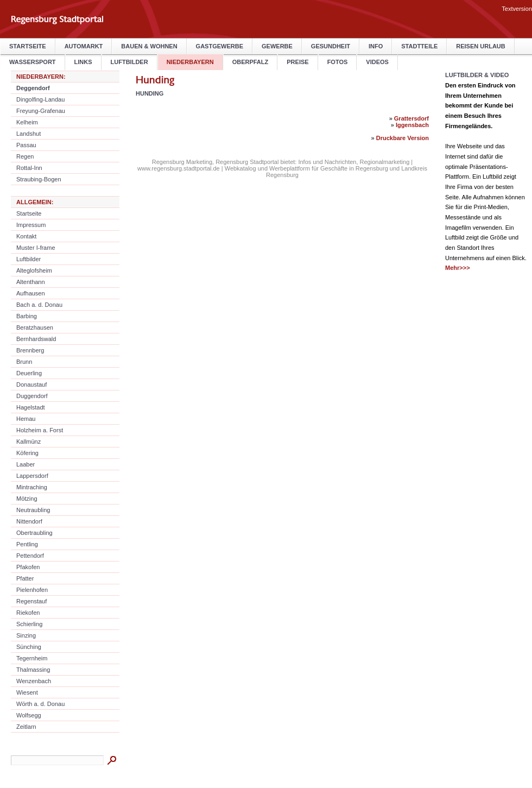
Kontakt (26, 236)
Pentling (27, 544)
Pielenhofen (32, 590)
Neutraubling (33, 510)
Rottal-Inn (29, 168)
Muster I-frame (36, 248)
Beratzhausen (35, 327)
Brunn (24, 362)
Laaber (26, 464)
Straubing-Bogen (39, 179)
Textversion (517, 9)
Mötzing (27, 499)
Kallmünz (28, 442)
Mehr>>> (458, 268)
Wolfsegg (29, 715)
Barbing (27, 316)
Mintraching (32, 487)
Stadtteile (419, 46)
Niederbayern (190, 62)
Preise (297, 62)
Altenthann (31, 282)
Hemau (26, 419)
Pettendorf (30, 556)
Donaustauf (31, 384)
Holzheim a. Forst (40, 430)
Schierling (29, 624)
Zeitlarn (26, 727)
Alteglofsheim (34, 270)
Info (376, 46)
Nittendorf (29, 521)
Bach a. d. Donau (39, 305)
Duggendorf (32, 396)
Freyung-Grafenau (41, 111)
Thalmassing (33, 670)
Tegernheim (32, 658)
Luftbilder (129, 62)
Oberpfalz (251, 62)
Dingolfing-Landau (40, 99)
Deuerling (29, 373)
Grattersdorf (411, 118)
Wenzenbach (34, 681)
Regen (25, 156)
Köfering (27, 453)
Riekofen (28, 613)
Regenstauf (31, 601)
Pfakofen (28, 567)
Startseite (28, 46)
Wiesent (27, 692)
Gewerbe (277, 46)
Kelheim (27, 122)
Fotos (338, 62)
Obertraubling (34, 533)
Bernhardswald (36, 339)
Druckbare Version (403, 138)
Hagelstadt (31, 407)
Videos (377, 62)
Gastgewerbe (220, 46)
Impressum (31, 225)
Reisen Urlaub (480, 46)
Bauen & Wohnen (149, 46)
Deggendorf (33, 88)
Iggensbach (412, 125)
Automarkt (84, 46)
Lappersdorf (32, 476)
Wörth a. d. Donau (40, 704)
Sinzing (26, 635)
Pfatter (25, 578)
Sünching (29, 647)
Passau (26, 145)
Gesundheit (331, 46)
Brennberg (30, 350)
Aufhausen (31, 293)
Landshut (28, 134)
